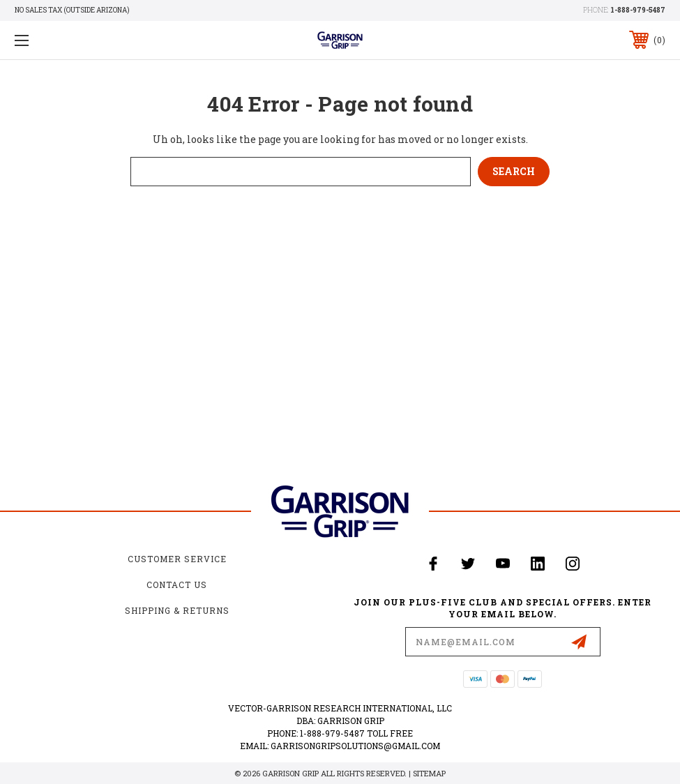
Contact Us (177, 585)
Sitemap (429, 773)
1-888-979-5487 (638, 10)
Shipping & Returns (177, 610)
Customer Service (177, 559)
